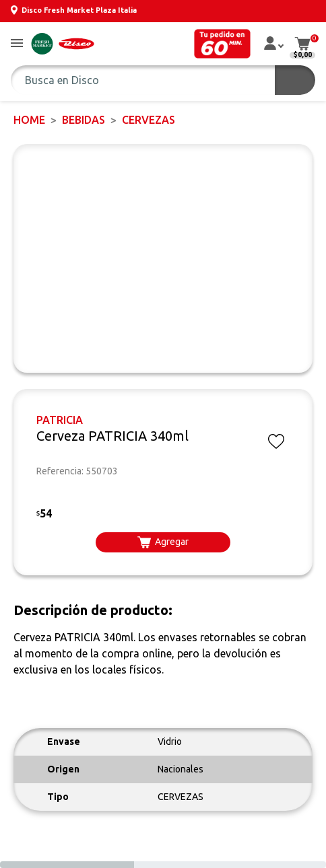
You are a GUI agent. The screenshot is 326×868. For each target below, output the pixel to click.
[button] (17, 44)
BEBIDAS (84, 120)
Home (29, 120)
